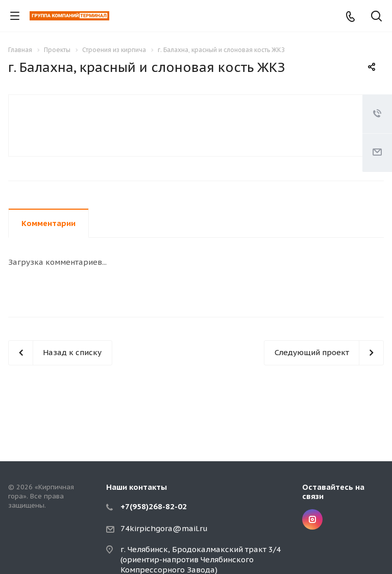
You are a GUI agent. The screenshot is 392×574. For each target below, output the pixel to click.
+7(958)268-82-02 (154, 506)
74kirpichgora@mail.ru (164, 528)
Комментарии (48, 223)
